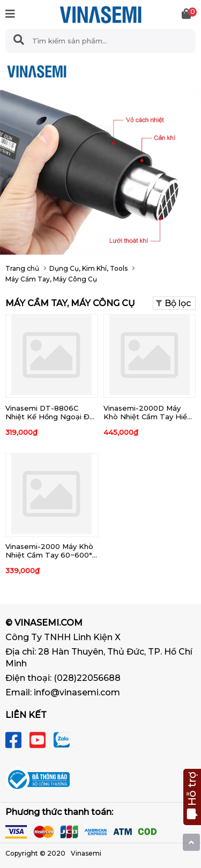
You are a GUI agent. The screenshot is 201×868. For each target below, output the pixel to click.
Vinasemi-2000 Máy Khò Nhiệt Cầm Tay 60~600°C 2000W (51, 555)
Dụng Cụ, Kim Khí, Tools (88, 268)
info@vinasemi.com (77, 692)
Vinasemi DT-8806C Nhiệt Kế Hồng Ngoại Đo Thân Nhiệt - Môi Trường (50, 417)
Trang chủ (22, 268)
